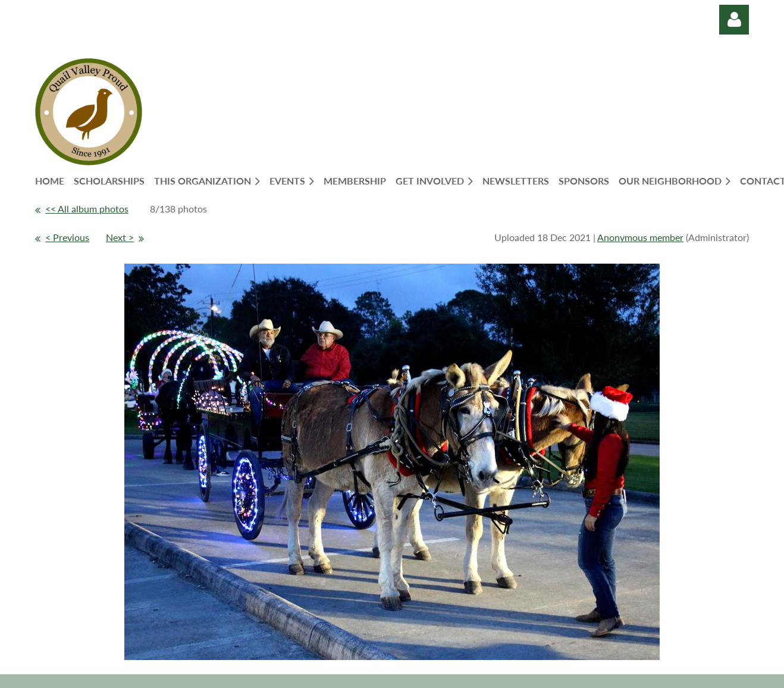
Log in (734, 20)
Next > (120, 237)
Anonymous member (640, 237)
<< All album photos (87, 209)
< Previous (67, 237)
